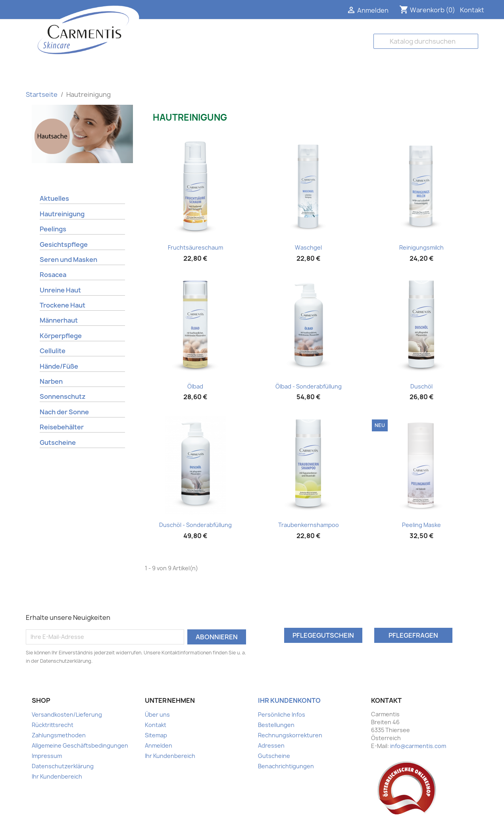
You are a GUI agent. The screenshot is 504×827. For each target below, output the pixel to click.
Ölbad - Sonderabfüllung (309, 386)
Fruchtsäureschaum (195, 247)
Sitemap (156, 735)
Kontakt (472, 10)
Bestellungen (276, 725)
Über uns (157, 714)
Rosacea (53, 275)
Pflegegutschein (323, 635)
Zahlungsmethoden (59, 735)
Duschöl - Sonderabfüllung (195, 525)
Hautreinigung (62, 214)
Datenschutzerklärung (63, 766)
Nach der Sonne (64, 412)
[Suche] (426, 41)
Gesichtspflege (64, 244)
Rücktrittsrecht (53, 725)
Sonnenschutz (63, 396)
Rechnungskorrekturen (290, 735)
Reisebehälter (62, 427)
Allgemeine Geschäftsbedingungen (80, 745)
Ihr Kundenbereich (57, 776)
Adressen (271, 745)
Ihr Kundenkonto (289, 700)
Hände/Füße (59, 366)
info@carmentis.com (418, 746)
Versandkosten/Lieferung (67, 714)
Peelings (53, 229)
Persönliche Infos (282, 714)
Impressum (47, 756)
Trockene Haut (63, 305)
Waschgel (308, 247)
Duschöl (421, 386)
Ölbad (195, 386)
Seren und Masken (68, 260)
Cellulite (53, 351)
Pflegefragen (413, 635)
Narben (51, 381)
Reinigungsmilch (421, 247)
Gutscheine (58, 442)
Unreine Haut (60, 290)
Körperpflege (61, 336)
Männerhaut (59, 320)
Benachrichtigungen (286, 766)
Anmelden (159, 745)
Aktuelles (54, 198)
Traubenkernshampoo (309, 525)
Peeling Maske (421, 525)
